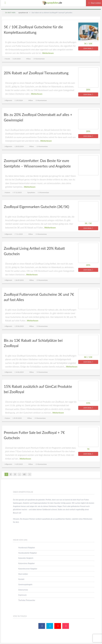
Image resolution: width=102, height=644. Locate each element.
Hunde (8, 59)
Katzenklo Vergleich (26, 558)
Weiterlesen (48, 53)
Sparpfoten (31, 192)
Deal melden (23, 574)
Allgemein (9, 100)
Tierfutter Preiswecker (27, 600)
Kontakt (21, 579)
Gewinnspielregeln (25, 585)
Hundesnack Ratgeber (27, 548)
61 (24, 475)
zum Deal (88, 48)
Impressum (22, 595)
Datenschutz (23, 590)
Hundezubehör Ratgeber (28, 553)
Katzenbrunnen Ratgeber (28, 569)
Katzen (8, 192)
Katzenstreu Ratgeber (26, 564)
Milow (28, 59)
